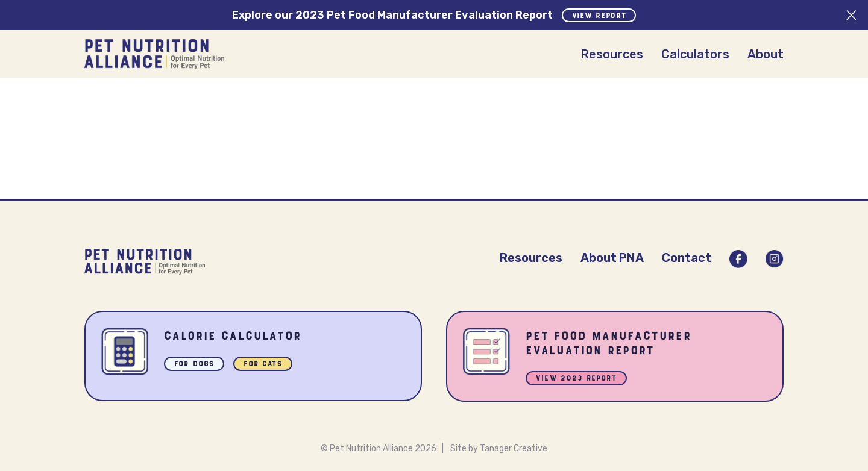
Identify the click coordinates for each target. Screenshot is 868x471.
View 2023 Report (576, 379)
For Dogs (194, 365)
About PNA (612, 258)
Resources (612, 54)
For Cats (263, 365)
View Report (599, 16)
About (766, 54)
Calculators (695, 54)
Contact (687, 258)
